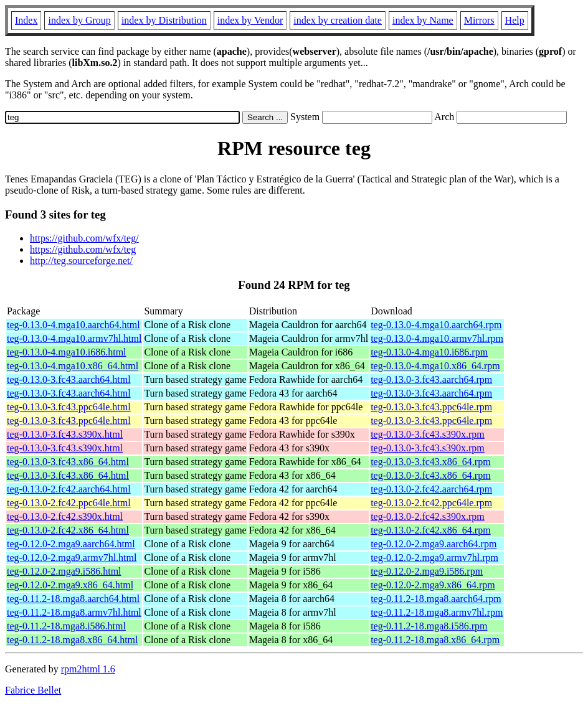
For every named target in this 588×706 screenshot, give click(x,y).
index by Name (423, 20)
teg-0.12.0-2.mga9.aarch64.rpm (434, 544)
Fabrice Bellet (33, 690)
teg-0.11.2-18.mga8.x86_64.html (73, 640)
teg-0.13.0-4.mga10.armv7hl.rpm (437, 338)
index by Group (79, 20)
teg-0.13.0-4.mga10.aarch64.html (73, 325)
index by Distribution (164, 20)
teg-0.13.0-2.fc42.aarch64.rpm (431, 489)
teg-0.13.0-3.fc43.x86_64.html (68, 462)
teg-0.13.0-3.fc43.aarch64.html (69, 379)
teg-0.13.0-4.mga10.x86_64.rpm (435, 366)
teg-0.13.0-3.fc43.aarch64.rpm (431, 379)
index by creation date (338, 20)
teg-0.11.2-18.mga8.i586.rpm (429, 626)
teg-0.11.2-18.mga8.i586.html (66, 626)
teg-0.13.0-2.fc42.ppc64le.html (69, 503)
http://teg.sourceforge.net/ (81, 261)
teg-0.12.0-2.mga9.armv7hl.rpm (434, 558)
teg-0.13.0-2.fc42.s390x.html (65, 516)
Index (26, 20)
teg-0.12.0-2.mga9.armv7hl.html (72, 558)
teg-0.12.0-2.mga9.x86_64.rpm (433, 585)
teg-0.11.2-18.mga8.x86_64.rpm (435, 640)
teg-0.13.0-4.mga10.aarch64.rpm (436, 325)
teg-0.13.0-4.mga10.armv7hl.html (74, 338)
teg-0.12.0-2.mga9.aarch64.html (71, 544)
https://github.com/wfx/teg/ (84, 238)
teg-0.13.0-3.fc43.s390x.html (65, 434)
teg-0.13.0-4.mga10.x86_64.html (73, 366)
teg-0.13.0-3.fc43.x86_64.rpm (430, 462)
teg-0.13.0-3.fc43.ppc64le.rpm (431, 407)
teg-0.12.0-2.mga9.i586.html (64, 571)
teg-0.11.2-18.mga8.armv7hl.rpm (437, 612)
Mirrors (479, 20)
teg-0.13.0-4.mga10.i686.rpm (429, 352)
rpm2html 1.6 (88, 669)
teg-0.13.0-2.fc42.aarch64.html (69, 489)
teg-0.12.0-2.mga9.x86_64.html (70, 585)
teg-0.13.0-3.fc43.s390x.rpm (428, 434)
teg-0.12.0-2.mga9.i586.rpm (427, 571)
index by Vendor (250, 20)
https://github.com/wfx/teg (83, 249)
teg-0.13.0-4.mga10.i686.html (67, 352)
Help (515, 20)
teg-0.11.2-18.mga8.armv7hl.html (74, 612)
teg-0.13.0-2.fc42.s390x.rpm (428, 516)
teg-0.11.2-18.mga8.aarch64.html (73, 599)
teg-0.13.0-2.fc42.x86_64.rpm (430, 530)
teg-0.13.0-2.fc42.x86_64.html (68, 530)
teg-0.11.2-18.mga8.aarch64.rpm (436, 599)
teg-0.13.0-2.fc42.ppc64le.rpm (431, 503)
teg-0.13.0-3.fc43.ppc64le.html (69, 407)
